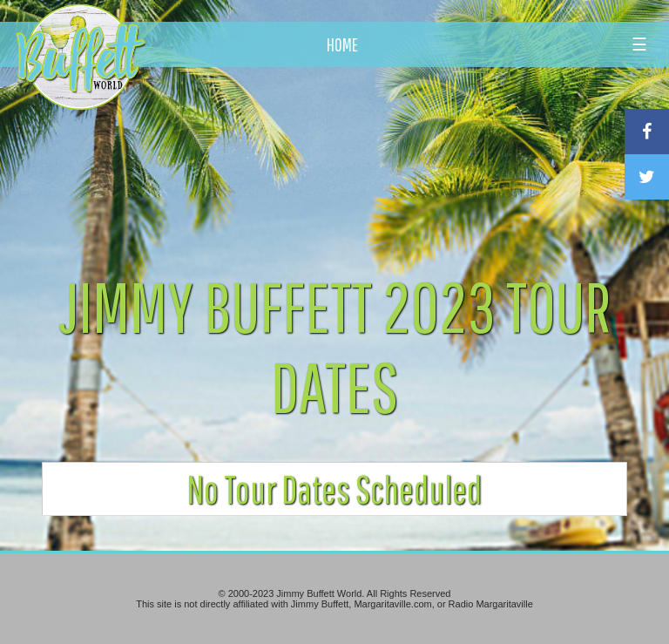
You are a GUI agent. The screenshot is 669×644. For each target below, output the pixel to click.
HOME (342, 44)
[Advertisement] (391, 161)
